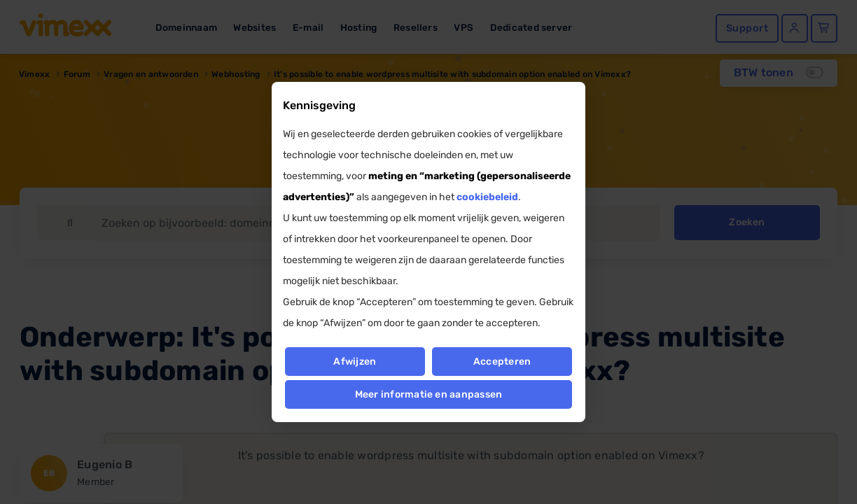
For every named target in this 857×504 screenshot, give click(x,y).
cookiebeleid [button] (487, 197)
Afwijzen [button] (355, 362)
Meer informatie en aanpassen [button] (429, 394)
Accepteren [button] (502, 362)
